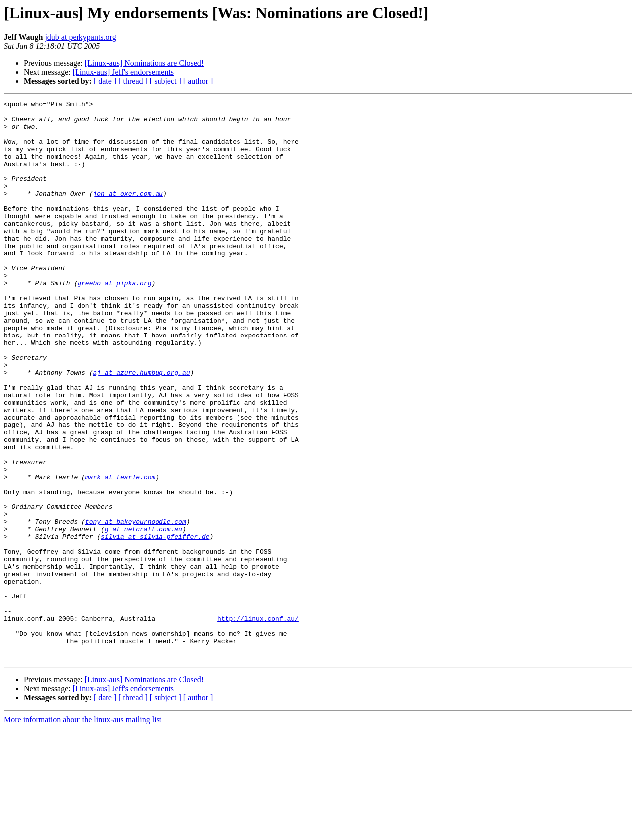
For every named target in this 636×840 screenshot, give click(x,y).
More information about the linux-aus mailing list (83, 831)
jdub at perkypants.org (80, 37)
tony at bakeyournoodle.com (136, 606)
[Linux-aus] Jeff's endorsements (123, 72)
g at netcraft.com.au (144, 615)
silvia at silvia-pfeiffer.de (155, 624)
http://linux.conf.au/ (258, 723)
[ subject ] (165, 81)
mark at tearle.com (120, 553)
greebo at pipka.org (114, 320)
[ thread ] (133, 81)
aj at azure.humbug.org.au (141, 427)
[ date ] (105, 81)
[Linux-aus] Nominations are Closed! (145, 63)
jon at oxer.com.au (128, 213)
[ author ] (198, 81)
